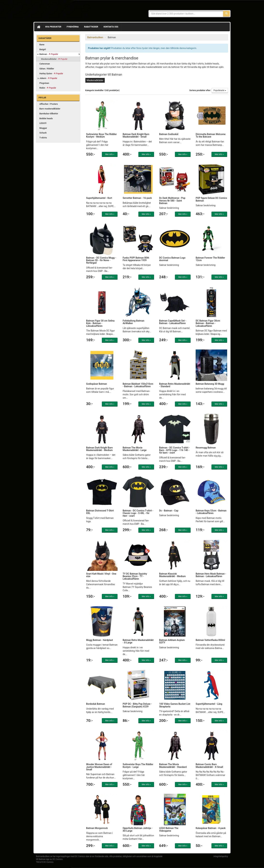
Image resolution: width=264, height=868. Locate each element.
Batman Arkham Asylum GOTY (172, 641)
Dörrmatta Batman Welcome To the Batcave (211, 135)
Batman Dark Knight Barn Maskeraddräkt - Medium (100, 449)
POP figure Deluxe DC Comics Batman (211, 199)
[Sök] (226, 14)
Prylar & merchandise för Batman (60, 12)
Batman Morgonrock (97, 828)
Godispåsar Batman (97, 384)
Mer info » (110, 154)
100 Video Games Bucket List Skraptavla (175, 705)
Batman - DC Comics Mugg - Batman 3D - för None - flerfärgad (101, 260)
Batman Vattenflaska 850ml (210, 640)
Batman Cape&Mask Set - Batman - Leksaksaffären (173, 322)
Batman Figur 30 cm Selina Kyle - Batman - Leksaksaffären (100, 323)
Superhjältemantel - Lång (209, 704)
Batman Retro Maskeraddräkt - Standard (175, 385)
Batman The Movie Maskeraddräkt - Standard (173, 766)
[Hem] (38, 27)
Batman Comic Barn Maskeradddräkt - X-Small (209, 766)
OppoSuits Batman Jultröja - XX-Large (137, 829)
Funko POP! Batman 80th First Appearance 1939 (136, 259)
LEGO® (43, 123)
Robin (48, 88)
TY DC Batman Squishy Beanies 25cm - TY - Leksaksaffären (135, 576)
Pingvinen (44, 83)
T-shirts (43, 138)
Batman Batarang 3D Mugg (210, 384)
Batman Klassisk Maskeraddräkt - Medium (172, 575)
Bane (42, 45)
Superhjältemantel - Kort (99, 198)
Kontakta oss (111, 27)
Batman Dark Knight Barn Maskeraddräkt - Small (136, 135)
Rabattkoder (91, 27)
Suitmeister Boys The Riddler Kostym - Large (138, 766)
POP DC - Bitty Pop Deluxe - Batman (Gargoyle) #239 (137, 705)
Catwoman (45, 64)
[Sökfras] (186, 14)
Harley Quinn (51, 73)
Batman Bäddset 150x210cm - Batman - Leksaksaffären (138, 385)
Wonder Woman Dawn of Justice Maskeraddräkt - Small (99, 767)
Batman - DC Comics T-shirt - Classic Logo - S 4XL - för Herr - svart (138, 513)
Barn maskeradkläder (50, 109)
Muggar (43, 128)
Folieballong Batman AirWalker (133, 322)
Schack (43, 133)
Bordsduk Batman (96, 704)
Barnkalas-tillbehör (49, 114)
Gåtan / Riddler (47, 69)
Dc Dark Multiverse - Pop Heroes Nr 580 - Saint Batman (172, 201)
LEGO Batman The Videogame (169, 829)
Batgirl (43, 49)
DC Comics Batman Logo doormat (172, 259)
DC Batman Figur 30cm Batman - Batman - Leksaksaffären (208, 323)
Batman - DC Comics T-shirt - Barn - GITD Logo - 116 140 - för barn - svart (174, 450)
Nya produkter (53, 27)
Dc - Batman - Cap (169, 511)
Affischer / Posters (49, 104)
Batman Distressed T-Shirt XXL (100, 512)
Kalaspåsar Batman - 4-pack (211, 828)
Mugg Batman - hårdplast (100, 640)
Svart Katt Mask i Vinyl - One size (101, 575)
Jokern (48, 78)
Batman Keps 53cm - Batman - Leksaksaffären (211, 512)
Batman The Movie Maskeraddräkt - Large (135, 449)
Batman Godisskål (169, 134)
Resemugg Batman (206, 448)
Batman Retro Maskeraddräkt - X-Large (138, 641)
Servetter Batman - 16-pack (137, 198)
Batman (49, 54)
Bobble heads (46, 118)
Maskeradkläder (54, 59)
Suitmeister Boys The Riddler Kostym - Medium (102, 135)
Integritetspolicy (221, 856)
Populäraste (220, 90)
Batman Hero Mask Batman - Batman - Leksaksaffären (211, 575)
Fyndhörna (73, 27)
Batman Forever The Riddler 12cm (210, 259)
